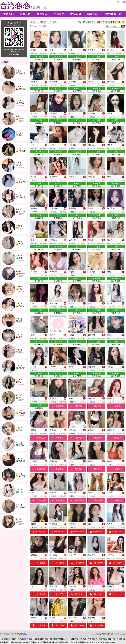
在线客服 (24, 634)
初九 (20, 430)
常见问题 (76, 14)
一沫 (20, 165)
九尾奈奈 (22, 197)
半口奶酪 (22, 151)
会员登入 (42, 14)
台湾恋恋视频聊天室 (107, 634)
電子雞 (21, 445)
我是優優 (22, 461)
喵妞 (20, 522)
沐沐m (21, 352)
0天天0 (21, 492)
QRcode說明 (14, 54)
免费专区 (8, 14)
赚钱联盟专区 (113, 14)
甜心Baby (22, 182)
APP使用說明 (14, 52)
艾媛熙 (21, 119)
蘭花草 (21, 244)
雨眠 (20, 289)
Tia (20, 382)
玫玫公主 (22, 73)
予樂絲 (21, 103)
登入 (119, 2)
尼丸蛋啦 (22, 476)
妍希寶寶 (22, 274)
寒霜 (20, 337)
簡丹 (20, 258)
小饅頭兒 (22, 368)
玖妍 (20, 135)
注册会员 (59, 14)
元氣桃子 (22, 89)
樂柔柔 (21, 306)
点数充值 (25, 14)
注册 (124, 2)
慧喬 (20, 321)
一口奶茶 (22, 507)
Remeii (21, 228)
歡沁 (20, 398)
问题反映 (92, 14)
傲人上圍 (22, 212)
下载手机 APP (14, 23)
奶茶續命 (22, 413)
